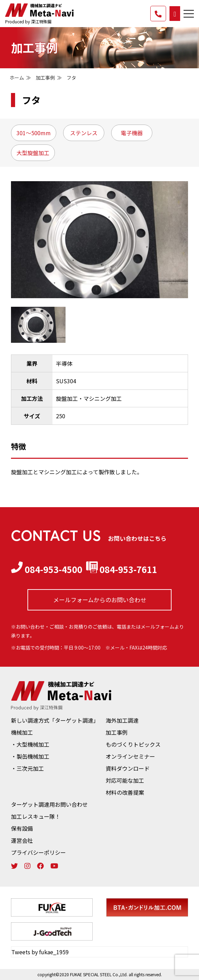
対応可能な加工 (125, 780)
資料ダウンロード (128, 768)
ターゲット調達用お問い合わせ (49, 804)
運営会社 (22, 840)
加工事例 (45, 78)
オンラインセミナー (130, 756)
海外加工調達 (122, 720)
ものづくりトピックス (133, 744)
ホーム (17, 78)
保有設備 (22, 828)
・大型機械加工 (30, 744)
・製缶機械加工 (30, 756)
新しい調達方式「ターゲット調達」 (55, 720)
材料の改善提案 (125, 792)
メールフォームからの (100, 599)
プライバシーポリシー (38, 852)
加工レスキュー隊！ (36, 816)
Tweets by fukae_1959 (40, 952)
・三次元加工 (27, 768)
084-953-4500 (47, 569)
